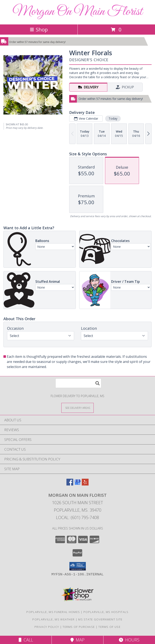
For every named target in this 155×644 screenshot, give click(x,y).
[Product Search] (78, 383)
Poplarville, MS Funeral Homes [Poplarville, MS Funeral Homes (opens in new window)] (53, 612)
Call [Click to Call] (26, 640)
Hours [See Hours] (129, 640)
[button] (78, 566)
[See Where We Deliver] (77, 408)
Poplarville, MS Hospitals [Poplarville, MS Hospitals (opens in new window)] (106, 612)
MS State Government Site (100, 619)
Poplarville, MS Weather (53, 619)
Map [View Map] (77, 640)
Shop (39, 29)
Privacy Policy (47, 627)
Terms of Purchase (79, 627)
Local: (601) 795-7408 (77, 517)
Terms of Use (109, 627)
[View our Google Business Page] (77, 484)
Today (113, 118)
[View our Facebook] (70, 484)
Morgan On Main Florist (77, 12)
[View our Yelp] (85, 484)
